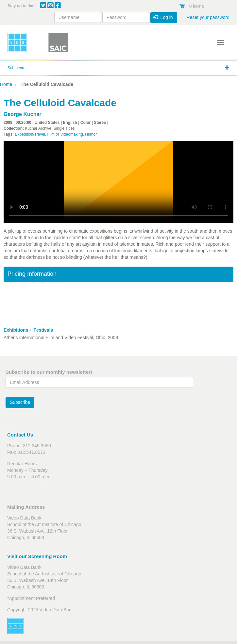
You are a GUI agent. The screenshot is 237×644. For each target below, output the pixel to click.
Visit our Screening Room (37, 556)
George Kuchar (23, 114)
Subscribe (20, 402)
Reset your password (208, 17)
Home (6, 84)
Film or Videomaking (65, 134)
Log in (163, 17)
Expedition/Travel (30, 134)
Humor (91, 134)
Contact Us (20, 435)
